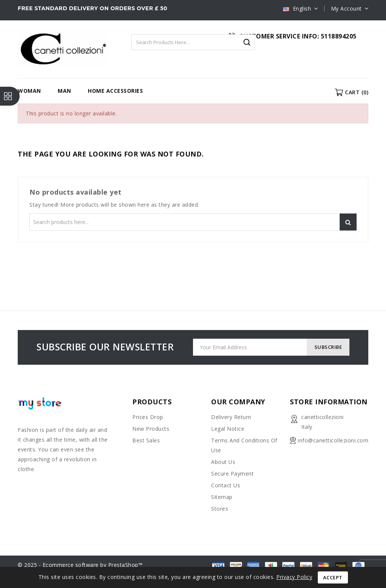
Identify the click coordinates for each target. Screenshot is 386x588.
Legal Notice (228, 429)
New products (151, 429)
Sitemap (222, 497)
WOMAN (29, 91)
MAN (64, 91)
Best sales (146, 440)
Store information (329, 402)
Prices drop (148, 417)
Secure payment (232, 474)
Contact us (226, 485)
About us (223, 462)
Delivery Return (231, 417)
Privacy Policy (294, 577)
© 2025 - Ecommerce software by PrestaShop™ (80, 565)
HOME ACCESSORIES (115, 91)
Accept (333, 577)
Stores (220, 509)
